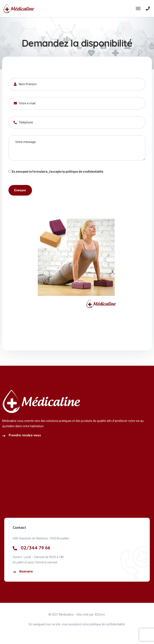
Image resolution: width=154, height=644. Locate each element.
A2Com (100, 615)
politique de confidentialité (84, 172)
